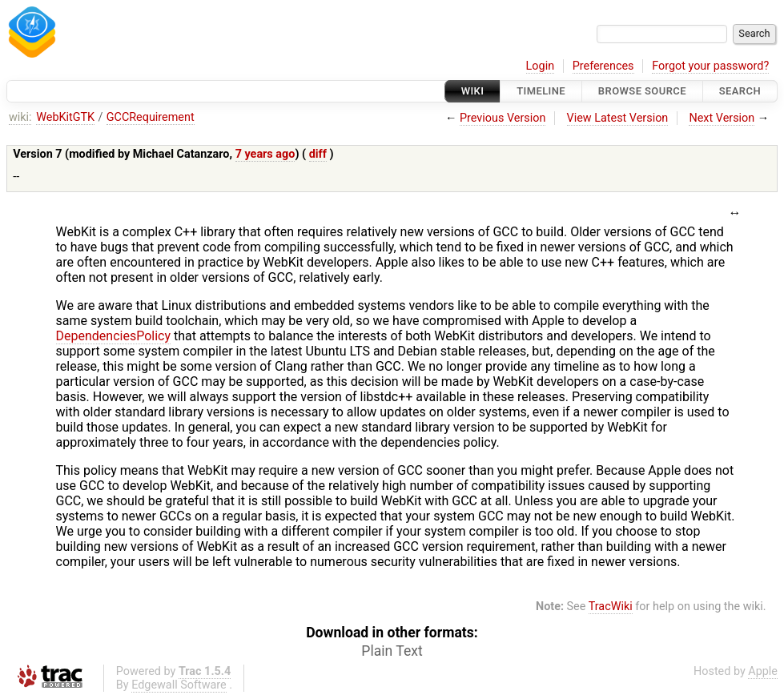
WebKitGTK (65, 117)
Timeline (541, 91)
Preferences (603, 66)
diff (318, 154)
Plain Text (392, 651)
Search (740, 91)
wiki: (20, 117)
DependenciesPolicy (113, 336)
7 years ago (265, 154)
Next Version (722, 118)
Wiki (473, 91)
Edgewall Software (179, 685)
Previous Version (503, 118)
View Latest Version (618, 118)
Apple (763, 671)
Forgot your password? (710, 66)
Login (541, 66)
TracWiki (611, 607)
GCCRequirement (151, 117)
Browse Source (642, 91)
